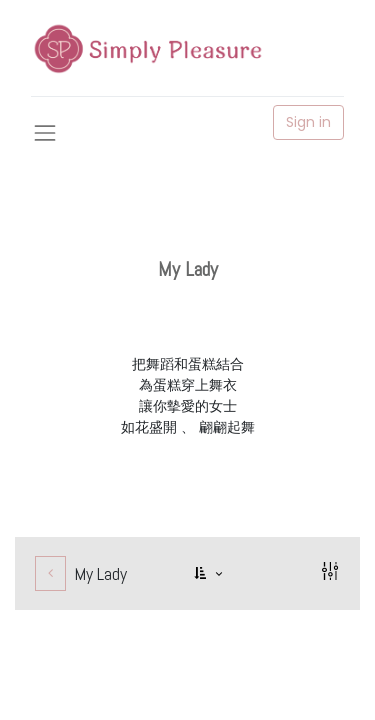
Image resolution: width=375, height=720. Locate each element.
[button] (210, 573)
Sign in (308, 122)
